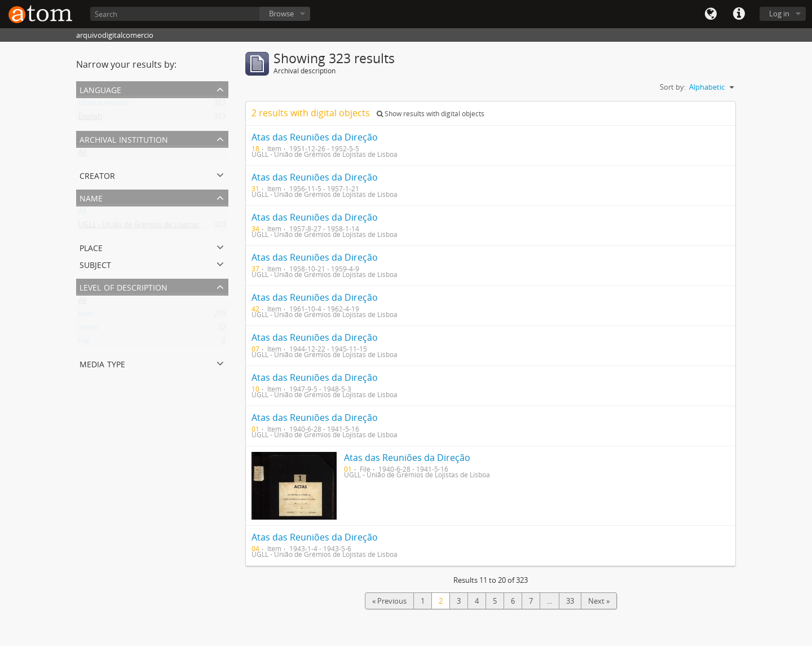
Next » (599, 601)
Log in (779, 14)
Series (88, 329)
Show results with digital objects (431, 114)
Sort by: (673, 87)
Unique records (104, 105)
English (90, 118)
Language (710, 14)
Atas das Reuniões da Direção (315, 137)
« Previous (389, 601)
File (84, 343)
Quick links (739, 14)
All (82, 155)
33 (570, 601)
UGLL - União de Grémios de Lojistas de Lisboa (156, 227)
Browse (281, 14)
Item (86, 316)
